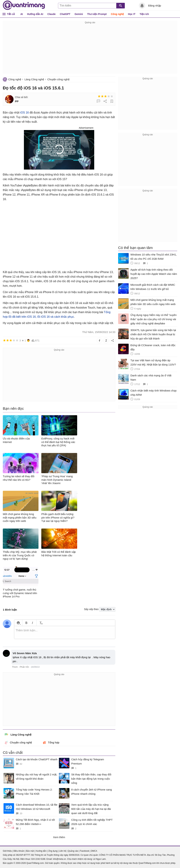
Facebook (85, 851)
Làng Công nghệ (34, 79)
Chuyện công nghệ (58, 79)
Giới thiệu (7, 851)
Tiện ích (144, 14)
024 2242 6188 (38, 859)
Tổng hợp (51, 743)
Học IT (132, 14)
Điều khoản (19, 851)
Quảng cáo (73, 851)
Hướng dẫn (41, 851)
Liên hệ (63, 851)
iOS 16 (25, 113)
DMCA (94, 851)
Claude (52, 14)
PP (17, 101)
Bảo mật (30, 851)
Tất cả (11, 14)
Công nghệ (117, 14)
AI (22, 14)
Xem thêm (59, 837)
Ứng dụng (53, 851)
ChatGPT (65, 14)
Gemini (79, 14)
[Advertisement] (90, 49)
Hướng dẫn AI (35, 14)
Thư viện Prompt (97, 14)
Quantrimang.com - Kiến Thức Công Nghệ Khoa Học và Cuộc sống (24, 5)
